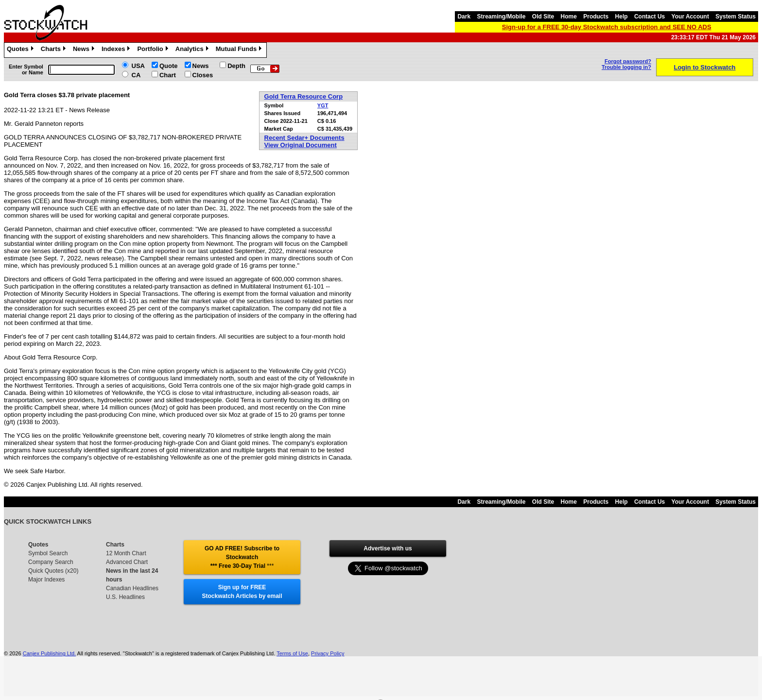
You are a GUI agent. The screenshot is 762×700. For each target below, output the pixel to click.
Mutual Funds (240, 50)
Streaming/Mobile (501, 17)
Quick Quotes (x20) (53, 571)
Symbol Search (48, 553)
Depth (236, 66)
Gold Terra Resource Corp (304, 96)
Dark (464, 17)
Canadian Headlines (132, 588)
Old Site (543, 17)
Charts (54, 50)
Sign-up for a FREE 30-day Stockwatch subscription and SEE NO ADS (607, 27)
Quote (169, 66)
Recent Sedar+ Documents (304, 138)
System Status (736, 17)
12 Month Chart (126, 553)
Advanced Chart (127, 562)
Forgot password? (628, 61)
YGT (323, 105)
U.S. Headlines (125, 597)
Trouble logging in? (626, 67)
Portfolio (154, 50)
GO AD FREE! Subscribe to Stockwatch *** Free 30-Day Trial (242, 557)
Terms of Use (292, 653)
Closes (203, 75)
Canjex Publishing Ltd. (49, 653)
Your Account (690, 17)
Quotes (21, 50)
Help (622, 17)
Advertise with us (388, 548)
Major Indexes (46, 580)
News (85, 50)
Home (569, 17)
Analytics (193, 50)
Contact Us (649, 17)
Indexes (117, 50)
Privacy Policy (328, 653)
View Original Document (301, 145)
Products (596, 17)
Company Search (51, 562)
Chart (168, 75)
